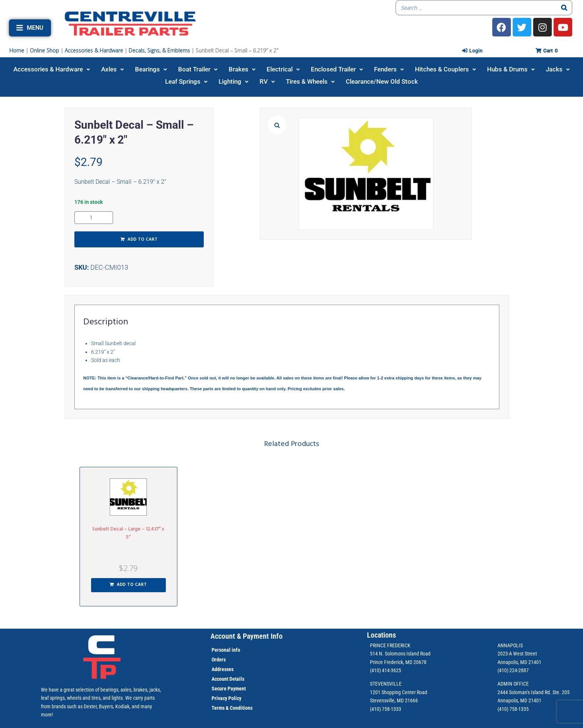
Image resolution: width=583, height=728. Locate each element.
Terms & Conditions (232, 708)
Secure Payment (229, 689)
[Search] (564, 8)
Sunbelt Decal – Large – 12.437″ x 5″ (128, 533)
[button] (30, 28)
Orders (219, 660)
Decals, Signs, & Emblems (159, 50)
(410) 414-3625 (386, 670)
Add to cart (143, 240)
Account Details (228, 679)
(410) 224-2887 (513, 670)
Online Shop (44, 50)
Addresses (223, 669)
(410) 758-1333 (386, 709)
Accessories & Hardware (94, 50)
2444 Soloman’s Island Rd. (524, 692)
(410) (503, 709)
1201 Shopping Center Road (399, 692)
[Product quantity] (94, 218)
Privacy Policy (226, 698)
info (235, 650)
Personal (221, 650)
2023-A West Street (517, 654)
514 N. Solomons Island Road (400, 654)
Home (17, 50)
